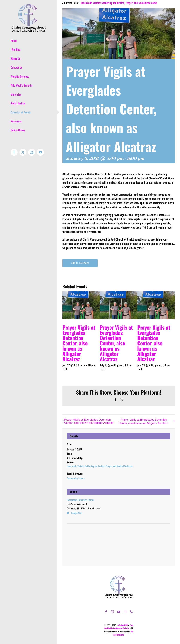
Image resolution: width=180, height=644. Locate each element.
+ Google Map (76, 513)
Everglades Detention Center (81, 500)
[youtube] (119, 612)
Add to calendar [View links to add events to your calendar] (80, 263)
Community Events (76, 478)
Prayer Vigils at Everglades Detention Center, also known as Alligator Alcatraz (79, 343)
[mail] (125, 612)
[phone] (131, 612)
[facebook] (106, 612)
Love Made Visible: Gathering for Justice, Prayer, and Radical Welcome (100, 466)
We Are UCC (123, 625)
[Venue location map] (119, 534)
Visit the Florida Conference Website (119, 627)
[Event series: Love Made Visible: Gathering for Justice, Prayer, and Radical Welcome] (66, 369)
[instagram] (112, 612)
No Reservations (123, 633)
